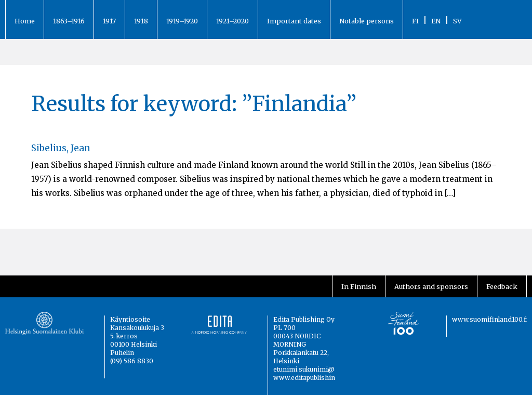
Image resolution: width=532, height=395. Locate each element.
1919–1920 (182, 21)
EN (436, 21)
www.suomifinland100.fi (490, 319)
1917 (109, 21)
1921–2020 (232, 21)
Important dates (294, 21)
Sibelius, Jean (61, 148)
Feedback (502, 286)
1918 (141, 21)
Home (25, 21)
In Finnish (359, 286)
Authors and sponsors (431, 286)
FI (415, 21)
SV (457, 21)
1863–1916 (69, 21)
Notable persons (367, 21)
